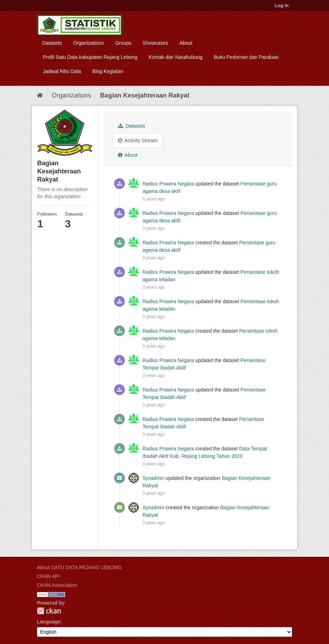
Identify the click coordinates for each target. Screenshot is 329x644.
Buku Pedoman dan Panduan (246, 57)
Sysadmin (153, 478)
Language (49, 622)
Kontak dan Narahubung (175, 57)
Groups (123, 43)
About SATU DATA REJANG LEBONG (79, 567)
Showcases (156, 43)
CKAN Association (57, 585)
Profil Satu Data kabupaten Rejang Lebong (90, 57)
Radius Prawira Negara (168, 184)
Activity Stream (138, 140)
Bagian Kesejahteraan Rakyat (145, 95)
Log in (282, 5)
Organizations (88, 43)
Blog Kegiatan (108, 71)
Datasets (52, 43)
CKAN (49, 611)
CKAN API (48, 576)
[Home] (40, 95)
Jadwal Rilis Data (62, 71)
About (186, 43)
